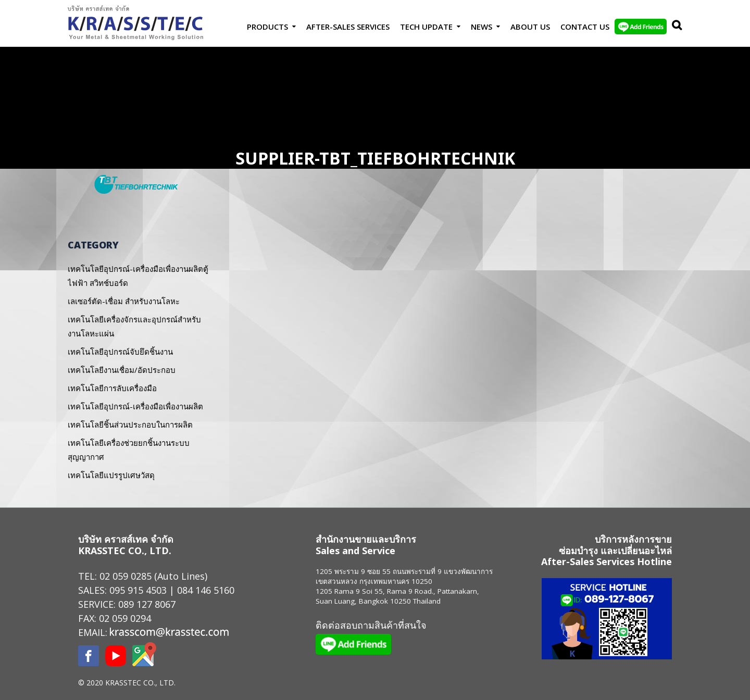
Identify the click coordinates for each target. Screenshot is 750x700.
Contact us (585, 27)
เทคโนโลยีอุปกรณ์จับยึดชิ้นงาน (120, 352)
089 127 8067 (147, 604)
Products (267, 27)
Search (674, 27)
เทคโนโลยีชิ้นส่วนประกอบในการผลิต (130, 424)
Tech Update (426, 27)
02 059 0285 (126, 576)
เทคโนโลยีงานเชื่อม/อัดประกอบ (122, 370)
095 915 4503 (138, 590)
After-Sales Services (348, 27)
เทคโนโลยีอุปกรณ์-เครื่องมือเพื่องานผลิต (135, 406)
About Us (530, 27)
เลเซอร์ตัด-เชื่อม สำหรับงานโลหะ (124, 301)
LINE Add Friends (641, 27)
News (482, 27)
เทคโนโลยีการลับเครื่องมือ (112, 388)
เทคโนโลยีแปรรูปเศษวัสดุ (111, 475)
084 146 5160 (206, 590)
